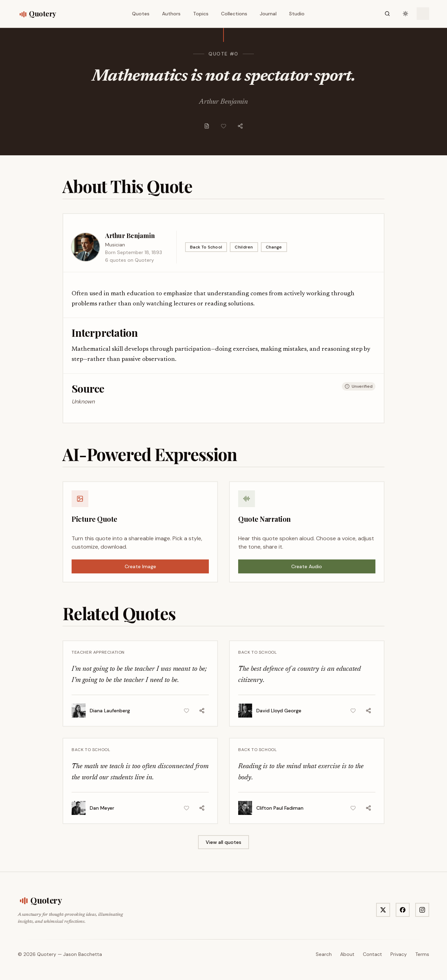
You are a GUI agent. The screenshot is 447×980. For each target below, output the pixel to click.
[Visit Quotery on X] (383, 910)
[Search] (387, 14)
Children (244, 247)
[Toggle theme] (405, 14)
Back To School (206, 247)
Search (324, 954)
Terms (422, 954)
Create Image (140, 566)
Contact (372, 954)
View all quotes (223, 842)
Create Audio (307, 566)
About (347, 954)
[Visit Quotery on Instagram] (422, 910)
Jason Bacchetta (83, 954)
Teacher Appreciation (98, 652)
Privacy (399, 954)
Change (274, 247)
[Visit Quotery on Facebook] (403, 910)
